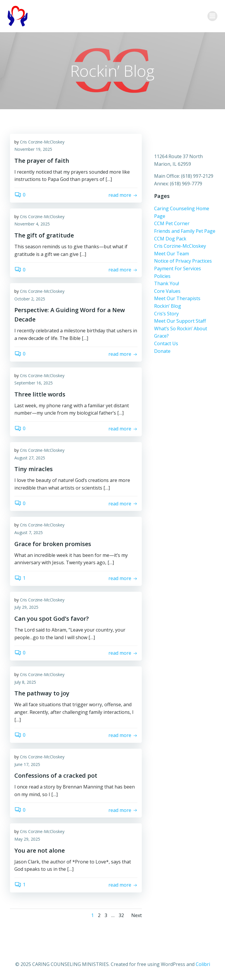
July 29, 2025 (26, 608)
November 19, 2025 (33, 150)
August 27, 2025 (30, 458)
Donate (162, 351)
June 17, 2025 (27, 765)
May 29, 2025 (27, 840)
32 (121, 916)
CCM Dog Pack (170, 239)
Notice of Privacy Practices (182, 261)
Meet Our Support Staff (179, 321)
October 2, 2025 (30, 299)
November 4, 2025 (32, 224)
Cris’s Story (166, 314)
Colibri (203, 964)
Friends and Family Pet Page (184, 231)
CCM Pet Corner (171, 224)
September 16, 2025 (34, 383)
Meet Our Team (171, 254)
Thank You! (166, 284)
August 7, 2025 (29, 533)
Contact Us (166, 344)
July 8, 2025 (25, 682)
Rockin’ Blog (167, 306)
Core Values (167, 291)
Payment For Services (177, 269)
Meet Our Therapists (177, 299)
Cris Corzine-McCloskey (42, 142)
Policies (162, 276)
